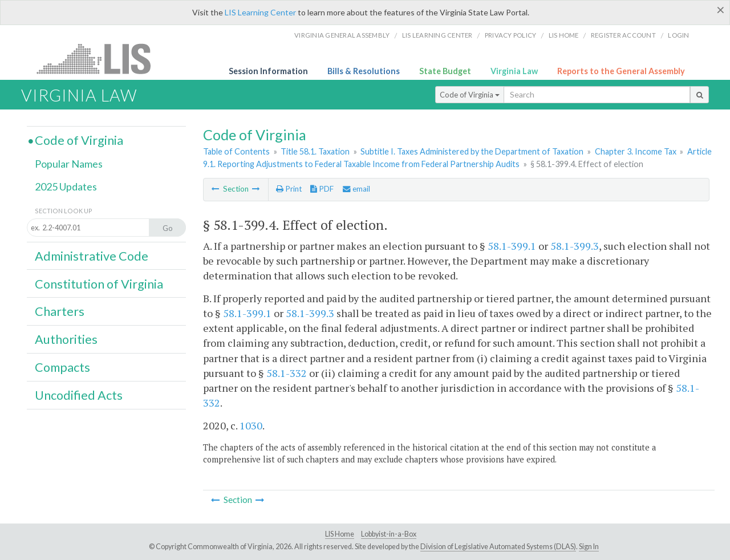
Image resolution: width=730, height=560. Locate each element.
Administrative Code (92, 256)
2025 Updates (66, 186)
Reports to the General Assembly (621, 71)
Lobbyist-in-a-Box (389, 534)
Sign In (589, 547)
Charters (60, 311)
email (356, 189)
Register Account (623, 35)
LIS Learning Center (260, 12)
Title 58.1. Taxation (315, 151)
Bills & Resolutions (364, 71)
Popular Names (69, 164)
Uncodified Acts (79, 395)
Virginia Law (514, 71)
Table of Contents (236, 151)
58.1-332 (287, 373)
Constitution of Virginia (99, 284)
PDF (322, 189)
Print (289, 189)
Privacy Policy (511, 35)
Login (678, 35)
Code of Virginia (470, 95)
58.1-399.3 (575, 246)
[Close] (721, 10)
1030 (251, 425)
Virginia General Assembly (342, 35)
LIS (100, 58)
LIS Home (340, 534)
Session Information (268, 71)
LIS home (564, 35)
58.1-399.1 (512, 246)
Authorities (66, 339)
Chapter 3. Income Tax (636, 151)
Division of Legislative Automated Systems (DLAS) (498, 547)
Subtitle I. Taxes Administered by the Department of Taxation (472, 151)
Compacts (62, 367)
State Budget (445, 71)
